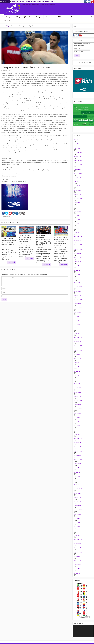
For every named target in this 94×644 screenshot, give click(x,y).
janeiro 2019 (77, 493)
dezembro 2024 (78, 194)
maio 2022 (77, 325)
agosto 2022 (77, 312)
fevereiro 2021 (78, 388)
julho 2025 (77, 182)
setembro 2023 (78, 257)
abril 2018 (77, 531)
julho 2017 (77, 569)
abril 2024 (77, 228)
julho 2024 (77, 215)
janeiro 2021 (77, 392)
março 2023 (77, 283)
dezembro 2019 (78, 447)
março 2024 (77, 232)
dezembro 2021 (78, 346)
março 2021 (77, 384)
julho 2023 (77, 266)
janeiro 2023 (77, 291)
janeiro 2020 (77, 443)
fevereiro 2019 (78, 489)
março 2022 (77, 333)
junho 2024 (77, 220)
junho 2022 (77, 321)
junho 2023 (77, 270)
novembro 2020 (78, 401)
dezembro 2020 (78, 396)
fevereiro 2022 (78, 337)
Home (3, 26)
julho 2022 (77, 316)
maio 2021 (77, 375)
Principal (9, 17)
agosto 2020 (77, 413)
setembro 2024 (78, 207)
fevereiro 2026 (78, 152)
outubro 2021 (78, 354)
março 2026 (77, 148)
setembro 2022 (78, 308)
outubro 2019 (78, 455)
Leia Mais (12, 262)
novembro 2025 (78, 165)
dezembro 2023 (78, 245)
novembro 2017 (78, 552)
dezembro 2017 (78, 548)
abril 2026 (77, 144)
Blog (8, 26)
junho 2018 (77, 523)
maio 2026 (77, 140)
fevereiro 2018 (78, 539)
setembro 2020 (78, 409)
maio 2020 (77, 426)
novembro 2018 (78, 502)
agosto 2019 (77, 464)
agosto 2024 (77, 211)
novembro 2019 (78, 451)
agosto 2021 (77, 363)
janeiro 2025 (77, 190)
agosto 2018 (77, 514)
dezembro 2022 (78, 295)
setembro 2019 (78, 459)
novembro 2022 (78, 300)
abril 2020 (77, 430)
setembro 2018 (78, 510)
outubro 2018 (78, 506)
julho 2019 (77, 468)
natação (8, 216)
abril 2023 (77, 279)
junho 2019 (77, 472)
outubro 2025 (78, 169)
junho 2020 (77, 422)
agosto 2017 (77, 565)
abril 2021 (77, 380)
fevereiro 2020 (78, 438)
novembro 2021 (78, 350)
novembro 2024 (78, 199)
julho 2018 (77, 518)
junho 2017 (77, 573)
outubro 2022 (78, 304)
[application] (83, 631)
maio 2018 (77, 527)
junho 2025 (77, 186)
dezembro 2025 (78, 161)
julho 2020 (77, 417)
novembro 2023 (78, 249)
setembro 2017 (78, 560)
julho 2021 (77, 367)
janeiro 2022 (77, 342)
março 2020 (77, 434)
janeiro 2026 (77, 156)
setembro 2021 (78, 358)
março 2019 (77, 485)
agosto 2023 (77, 262)
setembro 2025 (78, 173)
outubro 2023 (78, 253)
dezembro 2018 (78, 497)
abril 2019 (77, 481)
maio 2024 (77, 224)
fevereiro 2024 (78, 236)
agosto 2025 (77, 178)
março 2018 (77, 535)
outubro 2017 (78, 556)
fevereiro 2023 (78, 287)
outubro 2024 (78, 203)
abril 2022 (77, 329)
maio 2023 (77, 274)
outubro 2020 (78, 405)
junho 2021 (77, 371)
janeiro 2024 (77, 241)
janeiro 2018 (77, 544)
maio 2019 (77, 476)
